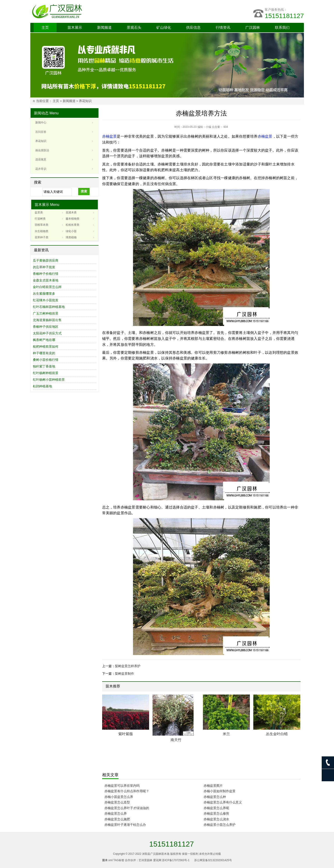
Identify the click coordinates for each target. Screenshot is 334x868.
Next (294, 687)
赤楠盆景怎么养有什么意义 (223, 802)
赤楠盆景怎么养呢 (216, 808)
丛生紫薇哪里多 (44, 294)
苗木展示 (75, 28)
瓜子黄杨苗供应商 (46, 260)
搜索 (84, 191)
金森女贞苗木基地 (46, 280)
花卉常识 (41, 169)
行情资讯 (223, 28)
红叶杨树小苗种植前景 (49, 380)
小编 (208, 127)
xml (110, 860)
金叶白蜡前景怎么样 (47, 287)
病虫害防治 (42, 150)
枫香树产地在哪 (44, 340)
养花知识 (85, 101)
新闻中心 (41, 123)
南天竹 (176, 740)
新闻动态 (41, 113)
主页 (45, 28)
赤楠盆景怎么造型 (117, 802)
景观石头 (134, 28)
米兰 (226, 734)
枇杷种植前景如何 (46, 346)
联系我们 (282, 28)
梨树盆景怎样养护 (128, 666)
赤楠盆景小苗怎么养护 (220, 825)
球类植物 (71, 237)
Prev (291, 687)
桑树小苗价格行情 (46, 360)
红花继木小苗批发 (46, 300)
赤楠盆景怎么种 (215, 797)
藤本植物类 (72, 219)
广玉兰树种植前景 (46, 313)
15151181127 (284, 16)
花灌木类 (71, 212)
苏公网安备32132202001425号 (213, 860)
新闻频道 (104, 28)
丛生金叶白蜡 (277, 734)
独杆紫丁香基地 (44, 366)
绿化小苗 (71, 231)
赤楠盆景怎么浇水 (216, 819)
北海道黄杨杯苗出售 (47, 320)
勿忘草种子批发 (44, 267)
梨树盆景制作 (124, 674)
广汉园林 (253, 28)
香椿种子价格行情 (46, 274)
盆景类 (39, 212)
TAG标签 (119, 860)
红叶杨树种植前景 (46, 373)
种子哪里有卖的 (44, 353)
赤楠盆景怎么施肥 (117, 819)
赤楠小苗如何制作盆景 (220, 791)
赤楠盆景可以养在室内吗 (122, 786)
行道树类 (40, 219)
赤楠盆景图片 (213, 786)
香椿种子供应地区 (46, 327)
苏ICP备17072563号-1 (176, 860)
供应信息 (193, 28)
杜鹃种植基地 (42, 386)
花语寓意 (41, 160)
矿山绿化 (164, 28)
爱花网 (157, 860)
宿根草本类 (41, 225)
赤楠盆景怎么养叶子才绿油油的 (127, 808)
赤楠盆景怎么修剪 (216, 813)
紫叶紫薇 (126, 734)
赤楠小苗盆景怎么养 (119, 797)
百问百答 (41, 132)
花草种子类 (41, 237)
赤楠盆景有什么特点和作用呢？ (127, 791)
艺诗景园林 (145, 860)
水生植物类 (41, 231)
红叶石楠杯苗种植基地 (49, 307)
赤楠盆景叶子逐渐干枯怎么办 (125, 825)
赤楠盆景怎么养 (116, 813)
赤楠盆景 (110, 136)
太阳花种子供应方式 (47, 333)
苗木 (105, 860)
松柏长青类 (72, 225)
